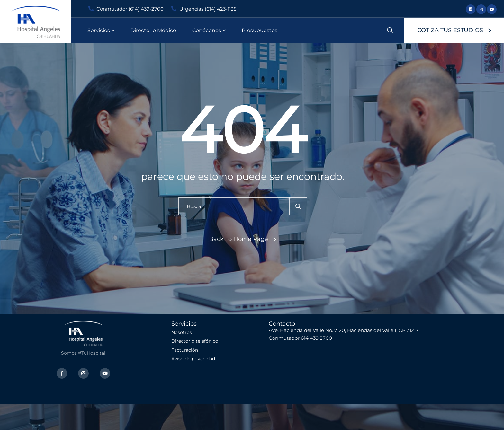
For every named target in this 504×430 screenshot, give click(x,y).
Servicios (99, 30)
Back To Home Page (239, 239)
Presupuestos (260, 30)
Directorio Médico (153, 30)
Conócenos (207, 30)
